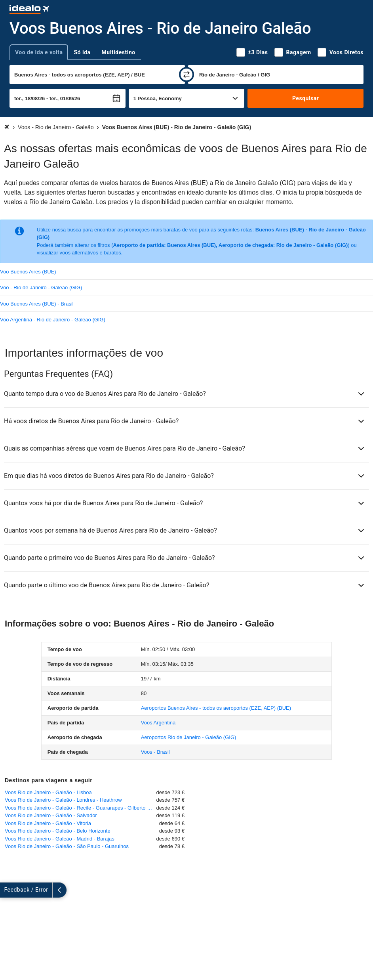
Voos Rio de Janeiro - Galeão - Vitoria (48, 823)
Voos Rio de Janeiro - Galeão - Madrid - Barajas (60, 839)
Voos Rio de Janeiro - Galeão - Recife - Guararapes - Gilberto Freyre (80, 808)
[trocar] (186, 75)
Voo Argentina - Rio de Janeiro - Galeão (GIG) (53, 320)
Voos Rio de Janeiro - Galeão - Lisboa (48, 792)
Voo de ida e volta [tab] (39, 52)
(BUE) (216, 708)
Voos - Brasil (155, 752)
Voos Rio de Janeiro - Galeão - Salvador (51, 815)
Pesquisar (305, 98)
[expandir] (7, 890)
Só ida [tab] (82, 52)
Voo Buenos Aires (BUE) (28, 272)
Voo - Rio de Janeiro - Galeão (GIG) (41, 288)
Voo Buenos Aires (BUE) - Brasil (37, 304)
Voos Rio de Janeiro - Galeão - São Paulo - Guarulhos (67, 846)
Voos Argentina (158, 723)
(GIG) (189, 737)
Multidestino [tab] (119, 52)
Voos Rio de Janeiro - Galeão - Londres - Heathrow (63, 800)
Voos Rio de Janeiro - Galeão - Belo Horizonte (58, 831)
